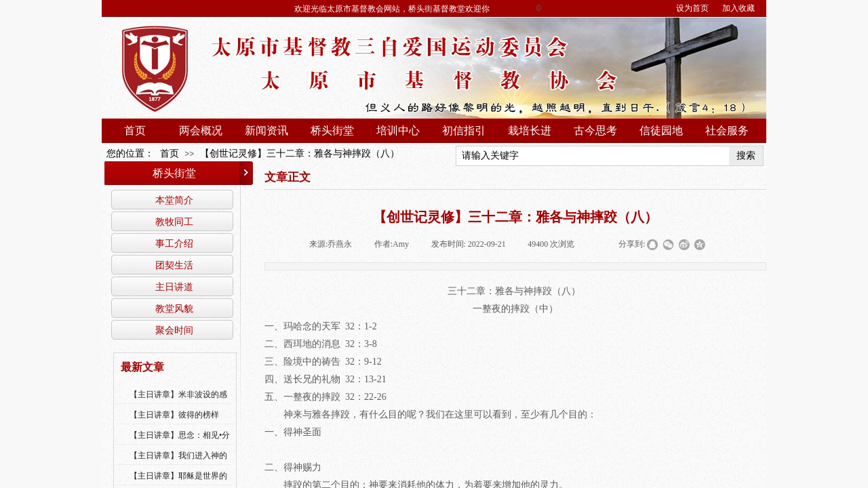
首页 (135, 130)
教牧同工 (174, 222)
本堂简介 (174, 200)
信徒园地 (661, 130)
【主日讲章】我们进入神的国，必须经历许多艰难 (178, 464)
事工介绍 (174, 243)
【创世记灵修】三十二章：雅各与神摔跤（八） (300, 154)
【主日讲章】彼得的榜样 (174, 415)
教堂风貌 (174, 308)
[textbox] (593, 156)
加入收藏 (738, 8)
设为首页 (692, 8)
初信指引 (464, 130)
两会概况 (201, 130)
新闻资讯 (267, 130)
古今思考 (595, 130)
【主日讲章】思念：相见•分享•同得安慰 (180, 444)
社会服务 (727, 130)
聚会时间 (174, 330)
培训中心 (398, 130)
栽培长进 (530, 130)
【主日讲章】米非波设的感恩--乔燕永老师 (178, 403)
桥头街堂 (332, 130)
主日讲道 (174, 287)
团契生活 (174, 265)
